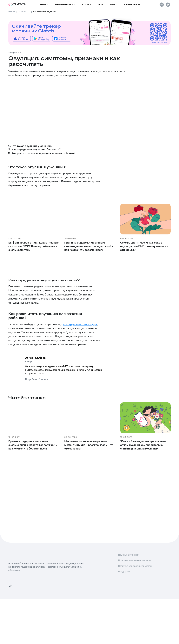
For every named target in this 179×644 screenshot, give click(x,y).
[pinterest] (168, 5)
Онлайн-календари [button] (64, 4)
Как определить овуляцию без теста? (36, 150)
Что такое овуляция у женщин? (32, 146)
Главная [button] (43, 4)
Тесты (100, 4)
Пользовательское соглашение (135, 560)
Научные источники (129, 555)
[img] (21, 39)
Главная (12, 12)
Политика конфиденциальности (135, 566)
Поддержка (124, 572)
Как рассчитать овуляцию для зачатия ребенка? (43, 153)
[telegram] (162, 5)
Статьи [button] (86, 4)
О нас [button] (113, 4)
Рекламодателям (132, 4)
